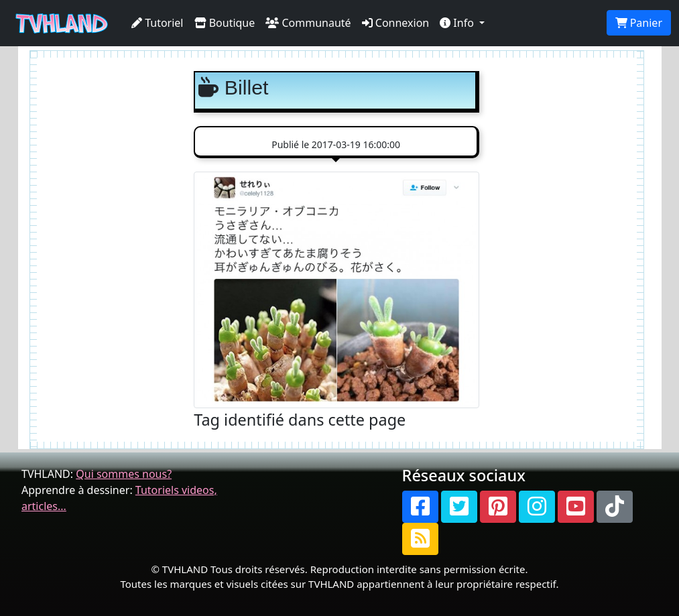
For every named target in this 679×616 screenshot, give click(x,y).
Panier (639, 23)
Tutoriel (158, 23)
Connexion (396, 23)
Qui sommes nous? (124, 474)
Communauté (308, 23)
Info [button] (458, 23)
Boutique (225, 23)
